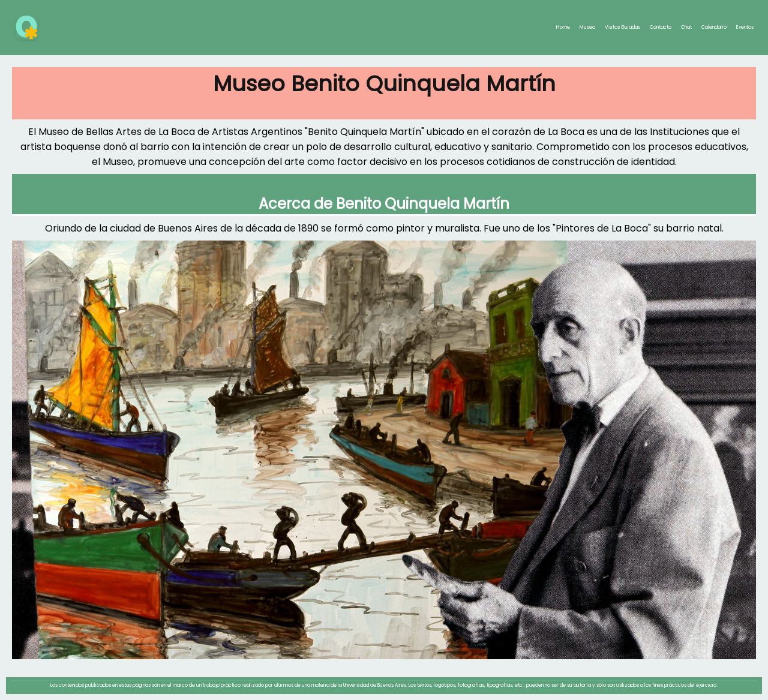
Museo (587, 27)
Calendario (714, 27)
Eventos (745, 27)
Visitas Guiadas (622, 27)
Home (563, 27)
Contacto (661, 27)
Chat (686, 27)
